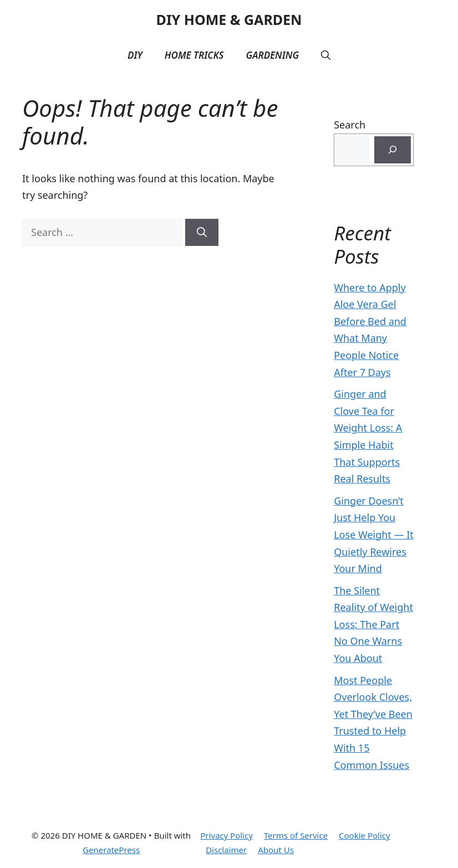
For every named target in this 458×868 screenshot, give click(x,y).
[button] (326, 55)
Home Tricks (194, 55)
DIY (135, 55)
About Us (276, 850)
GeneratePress (111, 850)
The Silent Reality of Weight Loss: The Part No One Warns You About (373, 624)
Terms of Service (296, 835)
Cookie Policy (365, 835)
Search (350, 125)
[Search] (202, 232)
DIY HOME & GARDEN (229, 19)
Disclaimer (226, 850)
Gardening (272, 55)
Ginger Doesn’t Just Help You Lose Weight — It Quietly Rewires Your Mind (374, 535)
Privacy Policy (227, 835)
